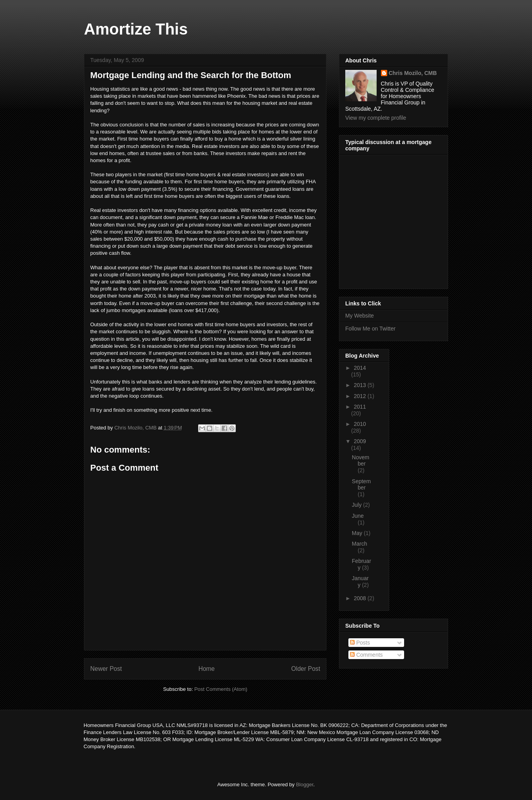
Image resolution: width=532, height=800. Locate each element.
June (358, 516)
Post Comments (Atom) (221, 689)
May (358, 533)
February (362, 564)
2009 (360, 441)
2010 (360, 424)
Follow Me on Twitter (370, 329)
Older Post (306, 669)
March (360, 544)
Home (207, 669)
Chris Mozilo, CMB (413, 73)
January (360, 582)
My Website (360, 316)
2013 (361, 385)
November (361, 461)
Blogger (304, 784)
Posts (360, 643)
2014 (360, 368)
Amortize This (136, 29)
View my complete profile (376, 118)
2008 (361, 598)
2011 (360, 407)
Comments (366, 655)
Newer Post (106, 669)
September (361, 485)
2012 (361, 396)
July (358, 505)
